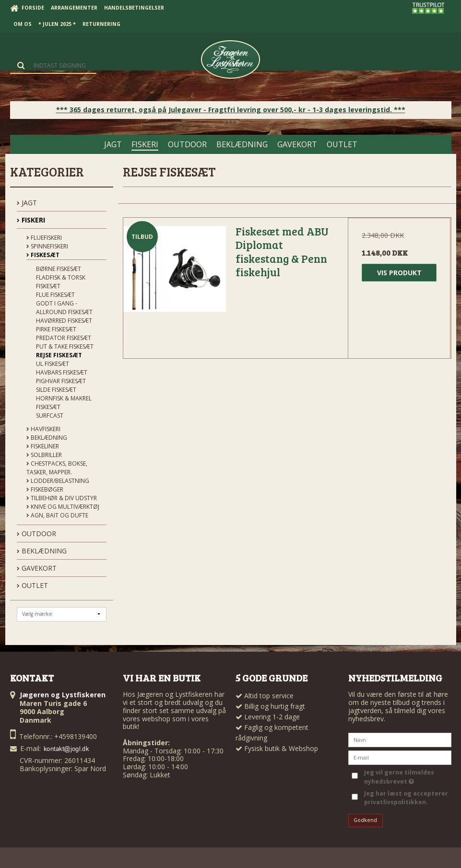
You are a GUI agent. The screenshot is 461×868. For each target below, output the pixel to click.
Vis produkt (399, 273)
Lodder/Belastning (58, 481)
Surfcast (50, 416)
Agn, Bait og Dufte (57, 515)
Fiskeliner (43, 446)
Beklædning (47, 438)
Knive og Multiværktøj (63, 507)
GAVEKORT (37, 568)
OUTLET (32, 585)
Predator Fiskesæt (64, 338)
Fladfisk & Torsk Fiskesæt (61, 282)
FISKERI (31, 220)
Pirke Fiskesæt (56, 329)
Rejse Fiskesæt (59, 355)
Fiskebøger (45, 489)
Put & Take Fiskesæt (65, 346)
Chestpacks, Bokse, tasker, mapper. (57, 468)
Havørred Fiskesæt (64, 321)
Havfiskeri (43, 429)
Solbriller (44, 455)
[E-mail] (400, 757)
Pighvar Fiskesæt (61, 381)
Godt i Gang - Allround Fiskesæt (64, 308)
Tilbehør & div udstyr (62, 498)
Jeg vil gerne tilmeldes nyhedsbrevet (398, 777)
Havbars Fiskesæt (62, 372)
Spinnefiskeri (47, 246)
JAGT (27, 203)
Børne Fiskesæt (59, 269)
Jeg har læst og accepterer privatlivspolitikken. (406, 798)
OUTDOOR (36, 534)
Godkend (365, 820)
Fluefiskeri (44, 238)
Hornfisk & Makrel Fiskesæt (64, 403)
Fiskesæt (43, 255)
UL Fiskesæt (53, 364)
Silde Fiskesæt (56, 390)
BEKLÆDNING (42, 551)
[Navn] (400, 739)
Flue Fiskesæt (55, 295)
